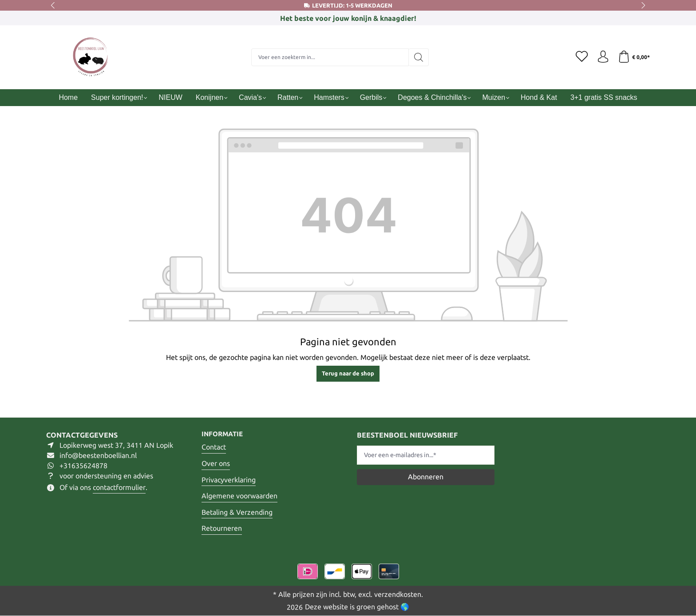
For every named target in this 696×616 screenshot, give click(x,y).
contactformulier (119, 487)
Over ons (216, 463)
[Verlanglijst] (579, 57)
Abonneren (426, 476)
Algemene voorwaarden (239, 496)
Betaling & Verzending (237, 512)
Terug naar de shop (348, 373)
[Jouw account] (601, 57)
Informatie (224, 434)
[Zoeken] (417, 57)
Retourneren (222, 529)
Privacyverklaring (229, 480)
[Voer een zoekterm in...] (328, 57)
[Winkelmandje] (633, 57)
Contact (214, 447)
